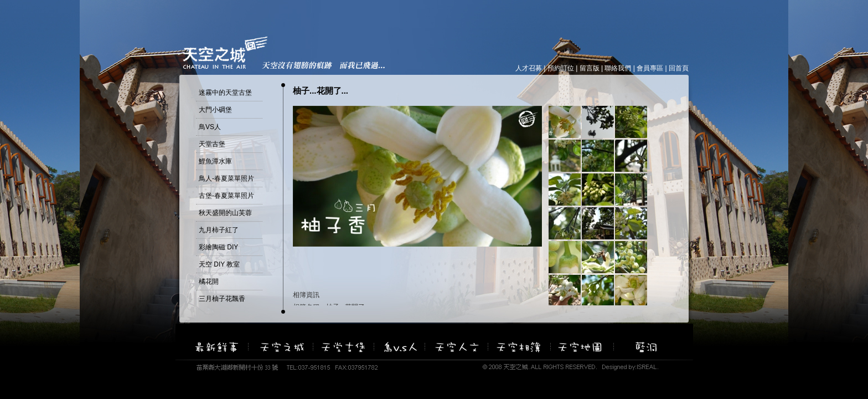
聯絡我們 (618, 68)
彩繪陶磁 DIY (218, 247)
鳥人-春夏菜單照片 (226, 178)
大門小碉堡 (215, 110)
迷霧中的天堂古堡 (225, 93)
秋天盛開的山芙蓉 (225, 213)
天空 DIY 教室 (219, 264)
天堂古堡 (212, 144)
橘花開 (209, 282)
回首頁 (679, 68)
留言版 (590, 68)
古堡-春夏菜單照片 (226, 196)
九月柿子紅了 (219, 230)
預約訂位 (561, 68)
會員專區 (650, 68)
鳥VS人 (210, 127)
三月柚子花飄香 (222, 299)
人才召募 (529, 68)
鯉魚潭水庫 (215, 161)
